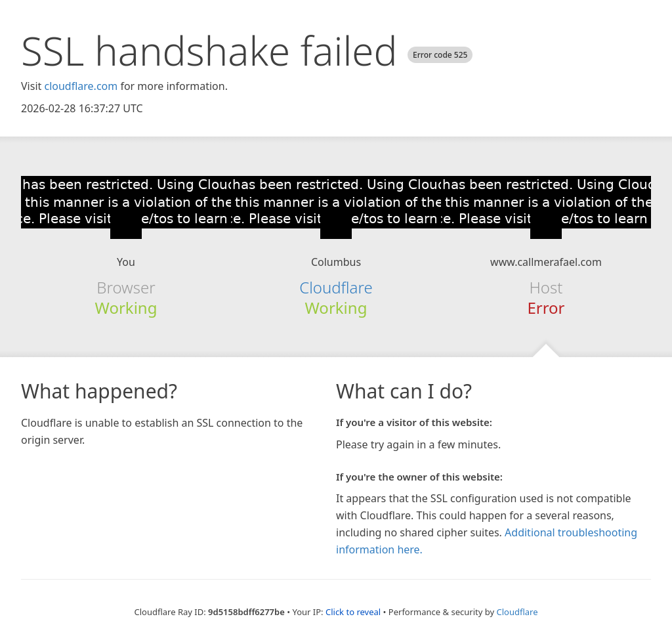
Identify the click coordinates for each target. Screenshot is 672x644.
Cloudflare (336, 287)
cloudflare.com (81, 86)
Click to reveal (353, 612)
